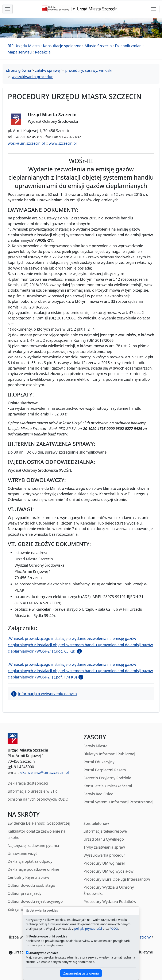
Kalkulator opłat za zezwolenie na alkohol (36, 834)
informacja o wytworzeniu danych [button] (44, 694)
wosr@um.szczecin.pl (26, 143)
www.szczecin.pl (63, 143)
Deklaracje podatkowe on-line (33, 869)
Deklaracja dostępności (28, 783)
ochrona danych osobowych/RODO (38, 799)
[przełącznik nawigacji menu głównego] (8, 9)
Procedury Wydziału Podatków (110, 901)
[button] (79, 651)
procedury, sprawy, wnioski (89, 70)
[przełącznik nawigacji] (154, 9)
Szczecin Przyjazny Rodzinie (107, 778)
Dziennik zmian (128, 46)
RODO (114, 929)
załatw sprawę (47, 70)
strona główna (19, 70)
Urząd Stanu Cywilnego (104, 839)
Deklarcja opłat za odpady (30, 861)
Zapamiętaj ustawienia (81, 973)
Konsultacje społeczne (62, 46)
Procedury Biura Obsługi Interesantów (117, 879)
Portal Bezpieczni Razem (105, 770)
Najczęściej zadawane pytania (33, 845)
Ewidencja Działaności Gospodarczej (39, 823)
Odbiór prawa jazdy (25, 893)
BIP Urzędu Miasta (24, 46)
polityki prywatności (88, 929)
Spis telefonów (96, 823)
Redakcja (43, 52)
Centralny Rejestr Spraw (28, 877)
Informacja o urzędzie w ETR (32, 791)
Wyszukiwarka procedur (104, 855)
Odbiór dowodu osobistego (31, 885)
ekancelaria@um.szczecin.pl (45, 772)
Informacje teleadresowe (105, 831)
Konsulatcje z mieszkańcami (108, 786)
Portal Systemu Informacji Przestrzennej (118, 802)
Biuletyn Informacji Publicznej (109, 754)
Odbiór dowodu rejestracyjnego (35, 901)
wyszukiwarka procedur (32, 77)
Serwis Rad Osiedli (99, 794)
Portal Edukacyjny (99, 762)
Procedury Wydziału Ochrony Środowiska (109, 890)
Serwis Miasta (95, 746)
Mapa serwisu (20, 52)
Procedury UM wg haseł (104, 863)
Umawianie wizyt (22, 853)
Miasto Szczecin (98, 46)
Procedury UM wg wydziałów (109, 871)
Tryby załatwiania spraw (104, 847)
